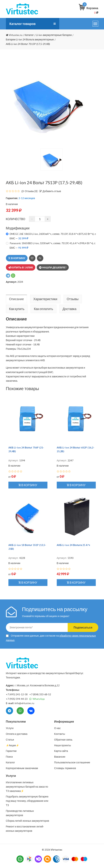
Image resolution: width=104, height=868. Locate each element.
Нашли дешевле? (53, 267)
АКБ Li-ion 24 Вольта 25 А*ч (73, 545)
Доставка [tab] (70, 309)
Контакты (60, 734)
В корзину (17, 258)
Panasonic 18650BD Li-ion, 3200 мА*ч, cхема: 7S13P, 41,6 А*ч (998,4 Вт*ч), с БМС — (53, 245)
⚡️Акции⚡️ (12, 745)
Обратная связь (63, 740)
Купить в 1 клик (21, 267)
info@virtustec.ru (24, 703)
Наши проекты (63, 745)
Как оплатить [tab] (43, 309)
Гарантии (11, 751)
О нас (57, 728)
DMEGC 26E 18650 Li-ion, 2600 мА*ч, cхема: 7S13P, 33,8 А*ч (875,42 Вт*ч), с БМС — (53, 236)
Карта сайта (61, 751)
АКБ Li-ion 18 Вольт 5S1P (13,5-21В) (27, 547)
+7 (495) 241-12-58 (17, 694)
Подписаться (83, 627)
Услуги (10, 728)
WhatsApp (37, 699)
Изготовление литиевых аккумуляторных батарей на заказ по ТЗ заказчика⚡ (27, 787)
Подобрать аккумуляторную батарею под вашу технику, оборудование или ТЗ (27, 801)
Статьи (10, 740)
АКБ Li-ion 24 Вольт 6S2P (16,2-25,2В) (76, 449)
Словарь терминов (65, 768)
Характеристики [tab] (45, 299)
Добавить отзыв (49, 191)
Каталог (10, 762)
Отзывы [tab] (73, 299)
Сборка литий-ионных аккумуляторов (27, 821)
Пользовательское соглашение (72, 762)
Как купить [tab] (17, 309)
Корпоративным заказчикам (22, 768)
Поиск (9, 757)
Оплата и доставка (17, 734)
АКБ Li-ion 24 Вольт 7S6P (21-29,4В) (26, 449)
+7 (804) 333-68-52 (40, 694)
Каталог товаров (23, 24)
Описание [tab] (17, 299)
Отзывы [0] (29, 191)
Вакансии (60, 757)
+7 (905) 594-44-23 (17, 699)
